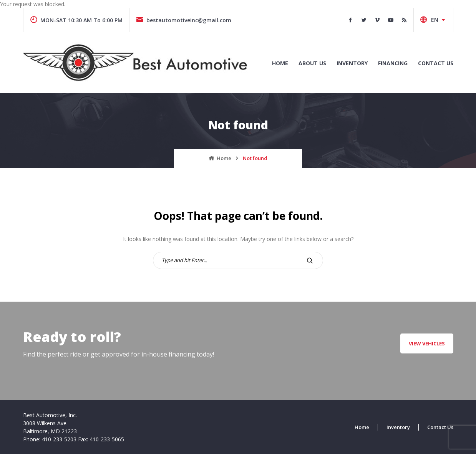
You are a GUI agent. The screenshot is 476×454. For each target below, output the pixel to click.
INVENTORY (352, 63)
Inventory (398, 427)
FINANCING (393, 63)
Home (280, 63)
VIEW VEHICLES (427, 343)
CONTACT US (436, 63)
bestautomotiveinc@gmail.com (184, 20)
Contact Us (440, 427)
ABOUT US (312, 63)
